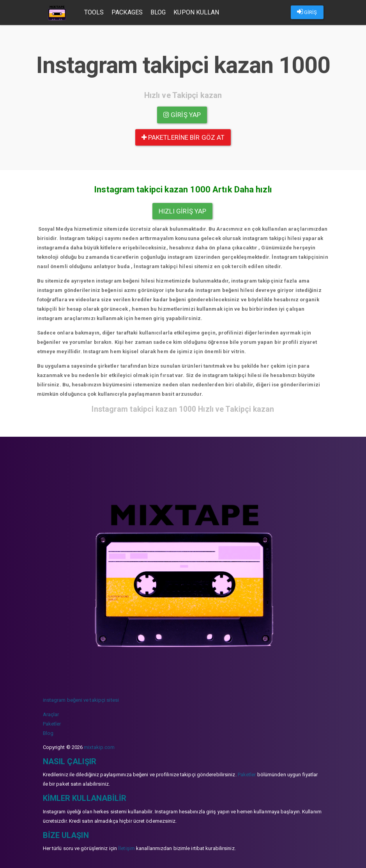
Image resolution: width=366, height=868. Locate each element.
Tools (94, 12)
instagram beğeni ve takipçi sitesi (81, 700)
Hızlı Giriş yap (183, 211)
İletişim (126, 848)
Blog (158, 12)
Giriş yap (182, 115)
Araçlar (51, 714)
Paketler (52, 724)
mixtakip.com (99, 747)
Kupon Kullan (196, 12)
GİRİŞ (307, 12)
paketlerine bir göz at (183, 137)
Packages (127, 12)
